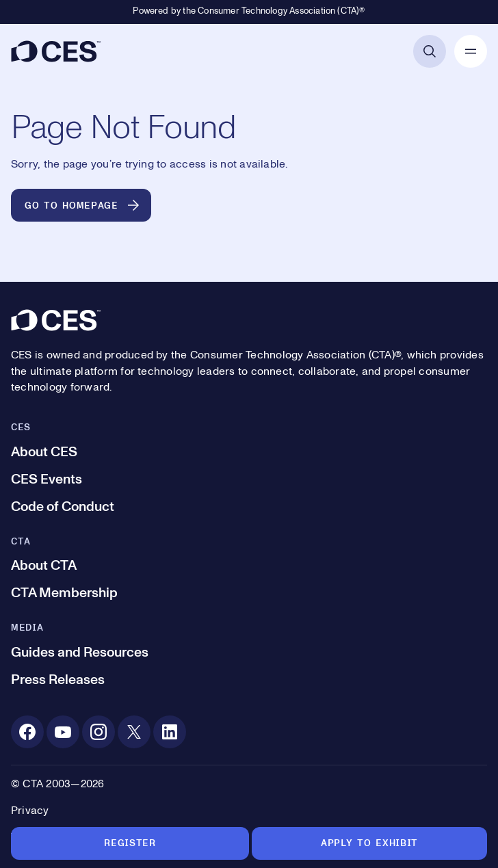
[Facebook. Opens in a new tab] (27, 732)
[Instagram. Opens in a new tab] (99, 732)
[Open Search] (430, 51)
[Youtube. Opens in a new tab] (63, 732)
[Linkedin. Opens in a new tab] (170, 732)
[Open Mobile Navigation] (471, 51)
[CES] (56, 51)
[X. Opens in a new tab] (134, 732)
